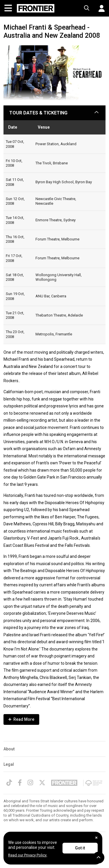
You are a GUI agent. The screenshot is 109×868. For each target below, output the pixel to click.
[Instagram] (30, 783)
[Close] (96, 838)
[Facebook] (20, 783)
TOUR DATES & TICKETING (38, 113)
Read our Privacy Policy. (28, 855)
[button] (99, 8)
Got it (80, 848)
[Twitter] (42, 783)
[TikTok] (9, 783)
